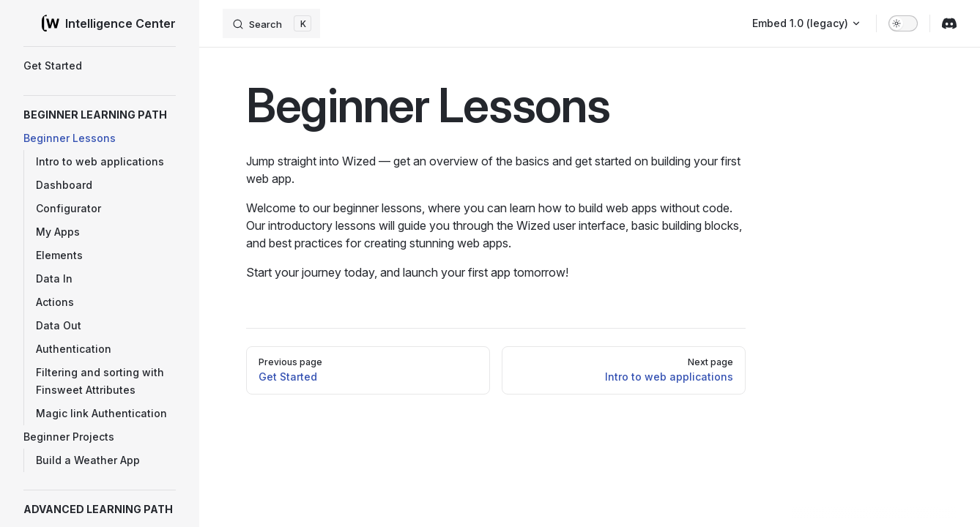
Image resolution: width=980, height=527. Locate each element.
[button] (100, 115)
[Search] (271, 23)
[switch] (903, 23)
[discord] (949, 23)
